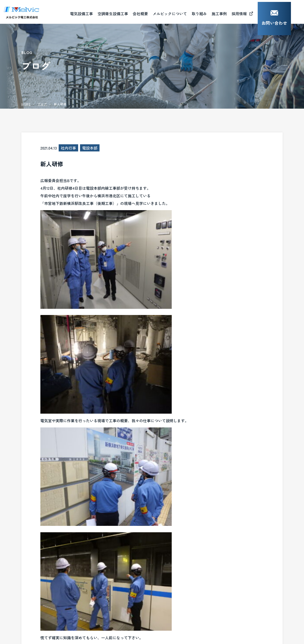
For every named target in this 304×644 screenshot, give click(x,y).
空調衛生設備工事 (114, 578)
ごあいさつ (160, 567)
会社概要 (153, 12)
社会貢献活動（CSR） (223, 567)
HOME (26, 104)
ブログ (42, 104)
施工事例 (104, 591)
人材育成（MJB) (218, 578)
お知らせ (158, 612)
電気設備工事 (110, 567)
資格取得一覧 (162, 589)
